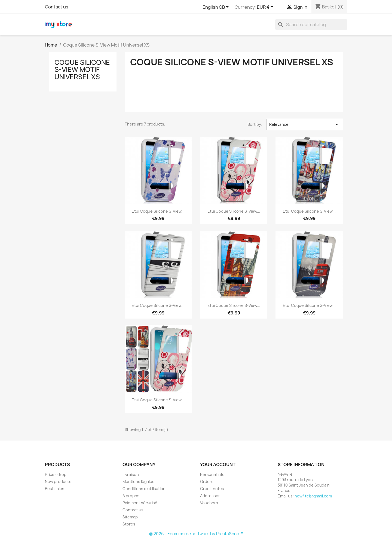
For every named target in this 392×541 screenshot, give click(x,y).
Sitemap (130, 517)
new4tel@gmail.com (313, 496)
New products (58, 482)
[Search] (311, 25)
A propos (131, 496)
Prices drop (56, 474)
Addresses (210, 496)
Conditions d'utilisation (144, 489)
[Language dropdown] (217, 7)
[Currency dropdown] (266, 7)
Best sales (55, 489)
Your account (218, 464)
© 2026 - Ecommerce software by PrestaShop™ (196, 534)
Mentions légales (138, 482)
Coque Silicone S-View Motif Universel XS (82, 70)
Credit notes (212, 489)
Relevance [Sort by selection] (305, 124)
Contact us (57, 7)
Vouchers (209, 503)
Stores (129, 524)
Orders (207, 482)
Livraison (131, 474)
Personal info (212, 474)
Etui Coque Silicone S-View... (158, 211)
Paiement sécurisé (140, 503)
